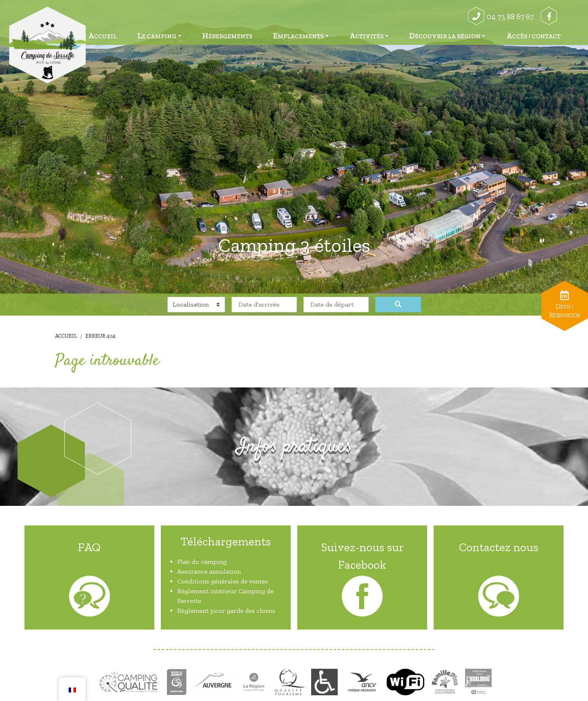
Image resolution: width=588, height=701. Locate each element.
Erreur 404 (100, 336)
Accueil (66, 336)
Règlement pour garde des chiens (226, 611)
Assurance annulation (209, 571)
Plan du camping (202, 562)
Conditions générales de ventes (223, 581)
